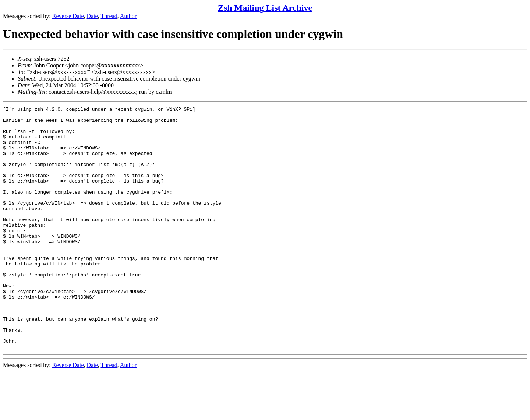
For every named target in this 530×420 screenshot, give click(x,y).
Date (92, 16)
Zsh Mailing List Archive (265, 8)
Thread (109, 16)
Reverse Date (68, 16)
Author (128, 16)
